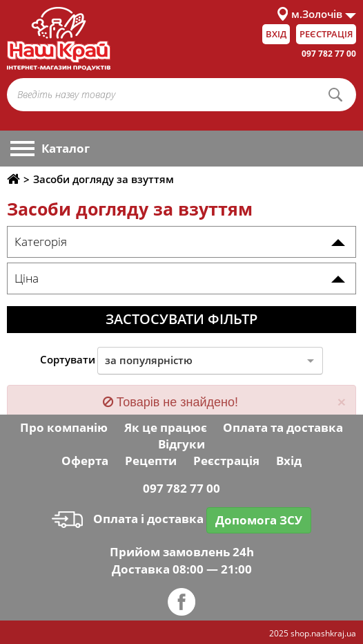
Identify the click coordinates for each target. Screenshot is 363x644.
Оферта (85, 461)
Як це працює (166, 427)
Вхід (276, 34)
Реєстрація (326, 34)
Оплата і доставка (128, 519)
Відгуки (181, 444)
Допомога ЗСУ (259, 520)
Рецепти (151, 461)
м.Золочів (317, 14)
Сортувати (68, 359)
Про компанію (64, 427)
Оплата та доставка (283, 427)
